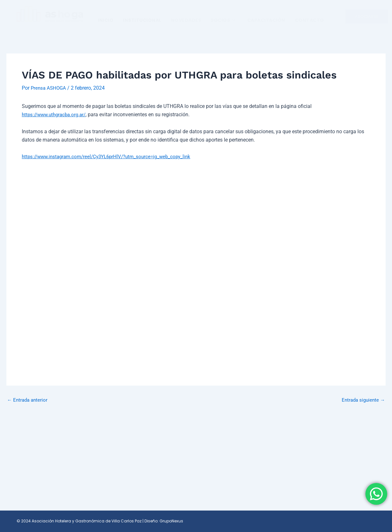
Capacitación (266, 20)
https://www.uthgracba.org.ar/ (56, 115)
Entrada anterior (28, 400)
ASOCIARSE (367, 16)
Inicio (106, 20)
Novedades (186, 20)
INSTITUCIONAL (142, 20)
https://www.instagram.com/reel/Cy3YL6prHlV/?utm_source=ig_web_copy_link (111, 156)
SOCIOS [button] (223, 20)
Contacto (310, 20)
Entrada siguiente (362, 400)
